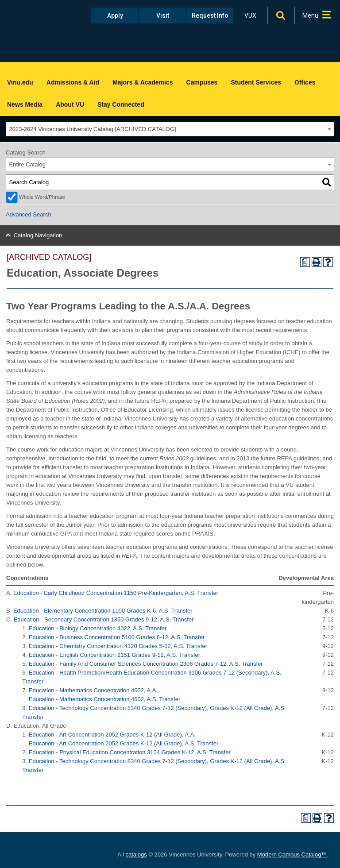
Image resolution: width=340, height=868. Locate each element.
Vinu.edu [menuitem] (20, 82)
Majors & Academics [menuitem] (143, 82)
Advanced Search (29, 214)
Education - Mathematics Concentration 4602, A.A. (93, 690)
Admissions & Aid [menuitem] (73, 82)
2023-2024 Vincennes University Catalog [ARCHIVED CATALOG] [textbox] (93, 129)
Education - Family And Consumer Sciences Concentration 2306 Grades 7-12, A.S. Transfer (146, 664)
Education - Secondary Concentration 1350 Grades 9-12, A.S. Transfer (104, 619)
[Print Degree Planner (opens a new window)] (305, 262)
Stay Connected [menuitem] (121, 104)
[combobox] (170, 129)
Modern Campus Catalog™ (292, 854)
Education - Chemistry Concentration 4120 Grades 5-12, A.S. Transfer (118, 646)
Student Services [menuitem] (256, 82)
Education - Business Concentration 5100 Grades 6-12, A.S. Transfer (117, 637)
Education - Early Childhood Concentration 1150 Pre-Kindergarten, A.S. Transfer (116, 593)
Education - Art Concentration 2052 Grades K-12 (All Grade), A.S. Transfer (124, 743)
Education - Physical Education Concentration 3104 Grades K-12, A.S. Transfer (130, 752)
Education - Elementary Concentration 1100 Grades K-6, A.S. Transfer (103, 611)
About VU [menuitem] (70, 104)
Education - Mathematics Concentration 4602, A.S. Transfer (105, 699)
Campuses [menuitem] (202, 82)
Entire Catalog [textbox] (27, 164)
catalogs (136, 854)
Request (210, 15)
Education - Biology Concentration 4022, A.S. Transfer (98, 628)
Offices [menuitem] (305, 82)
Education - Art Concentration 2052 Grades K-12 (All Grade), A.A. (112, 735)
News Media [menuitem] (25, 104)
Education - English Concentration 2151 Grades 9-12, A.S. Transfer (114, 655)
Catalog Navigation (38, 235)
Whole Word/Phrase (42, 197)
